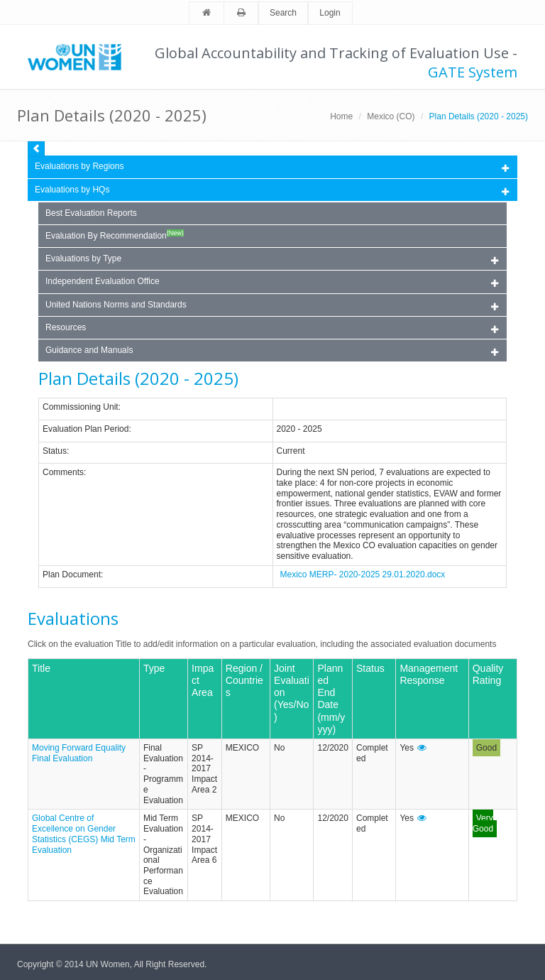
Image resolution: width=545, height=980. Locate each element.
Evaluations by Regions (272, 167)
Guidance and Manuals (272, 351)
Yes (407, 748)
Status (55, 451)
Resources (272, 328)
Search (283, 13)
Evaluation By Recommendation (115, 235)
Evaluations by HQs (72, 190)
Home (341, 116)
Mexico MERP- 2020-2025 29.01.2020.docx (363, 575)
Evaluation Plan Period (86, 429)
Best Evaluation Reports (91, 213)
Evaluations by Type (272, 260)
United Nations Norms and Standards (272, 306)
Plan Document (72, 575)
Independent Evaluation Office (272, 282)
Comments (63, 472)
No (279, 748)
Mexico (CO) (391, 116)
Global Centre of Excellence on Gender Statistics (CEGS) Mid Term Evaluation (84, 834)
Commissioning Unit (81, 407)
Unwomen (81, 57)
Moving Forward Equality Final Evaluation (79, 753)
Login (330, 13)
